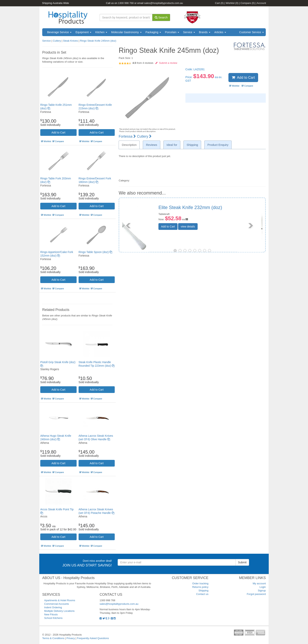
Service (189, 32)
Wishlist (232, 3)
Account (261, 3)
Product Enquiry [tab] (218, 145)
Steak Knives (71, 41)
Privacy (71, 638)
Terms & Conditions (53, 638)
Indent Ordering (53, 607)
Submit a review (166, 63)
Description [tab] (129, 145)
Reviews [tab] (152, 145)
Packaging (153, 32)
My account (259, 583)
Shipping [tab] (192, 145)
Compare (248, 3)
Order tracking (200, 583)
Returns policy (200, 587)
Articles (220, 32)
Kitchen (101, 32)
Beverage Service (59, 32)
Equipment (83, 32)
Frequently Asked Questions (93, 638)
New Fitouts (51, 614)
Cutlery (57, 41)
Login (263, 587)
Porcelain (172, 32)
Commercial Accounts (57, 604)
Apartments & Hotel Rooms (60, 600)
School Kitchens (53, 618)
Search (161, 17)
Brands (205, 32)
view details (212, 227)
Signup (262, 591)
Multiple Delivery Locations (59, 611)
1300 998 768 (126, 3)
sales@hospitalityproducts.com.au (164, 3)
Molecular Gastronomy (126, 32)
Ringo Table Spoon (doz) (95, 252)
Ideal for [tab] (172, 145)
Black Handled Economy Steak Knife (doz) (221, 210)
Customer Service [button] (252, 32)
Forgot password (256, 594)
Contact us (202, 594)
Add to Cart (58, 132)
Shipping (203, 591)
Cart (219, 3)
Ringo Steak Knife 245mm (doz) (98, 41)
